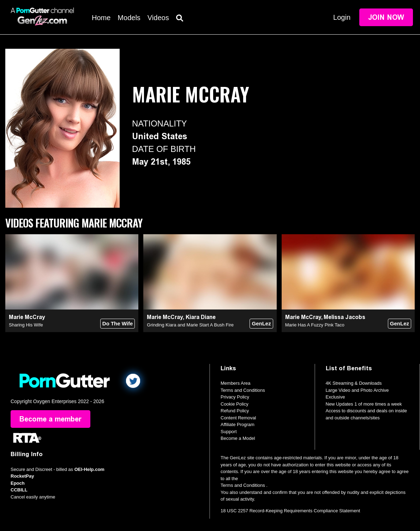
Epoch (18, 483)
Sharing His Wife (26, 325)
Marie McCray (27, 317)
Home (101, 18)
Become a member (50, 419)
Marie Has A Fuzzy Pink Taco (315, 325)
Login (342, 17)
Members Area (236, 383)
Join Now (386, 17)
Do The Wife (118, 323)
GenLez (261, 323)
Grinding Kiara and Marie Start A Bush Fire (190, 325)
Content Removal (238, 418)
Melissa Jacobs (344, 317)
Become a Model (238, 438)
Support (229, 432)
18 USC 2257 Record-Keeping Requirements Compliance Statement (290, 511)
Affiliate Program (238, 424)
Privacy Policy (235, 397)
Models (129, 18)
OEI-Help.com (89, 469)
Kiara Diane (201, 317)
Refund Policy (235, 411)
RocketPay (22, 476)
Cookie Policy (235, 404)
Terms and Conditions (243, 390)
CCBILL (19, 490)
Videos (158, 18)
